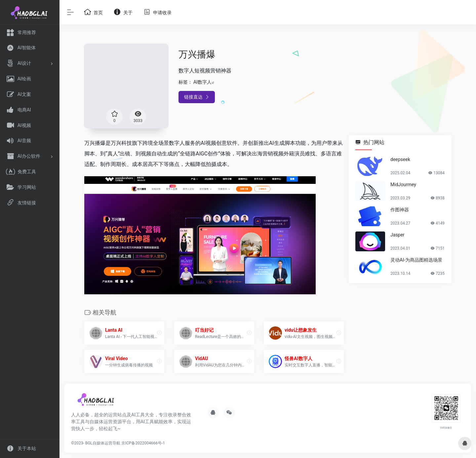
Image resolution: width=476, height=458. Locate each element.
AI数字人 (202, 82)
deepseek (400, 159)
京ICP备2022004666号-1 (143, 443)
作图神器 (400, 210)
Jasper (397, 235)
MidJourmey (403, 185)
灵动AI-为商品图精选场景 (416, 260)
